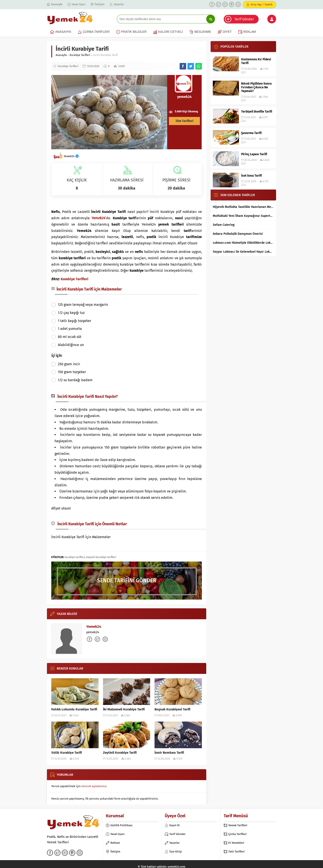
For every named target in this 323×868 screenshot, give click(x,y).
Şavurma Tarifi (251, 133)
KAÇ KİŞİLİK (77, 180)
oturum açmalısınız (94, 786)
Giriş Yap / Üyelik (262, 4)
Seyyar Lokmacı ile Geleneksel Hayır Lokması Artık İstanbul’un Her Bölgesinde (243, 252)
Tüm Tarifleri (184, 121)
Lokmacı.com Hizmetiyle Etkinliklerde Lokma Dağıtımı (243, 243)
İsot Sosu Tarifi (252, 176)
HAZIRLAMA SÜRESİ (127, 180)
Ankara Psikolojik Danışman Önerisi (238, 234)
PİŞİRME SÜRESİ (176, 180)
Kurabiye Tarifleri (80, 55)
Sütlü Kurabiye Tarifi (67, 753)
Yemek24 (71, 156)
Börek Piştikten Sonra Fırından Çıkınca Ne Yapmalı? (256, 87)
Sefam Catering (224, 225)
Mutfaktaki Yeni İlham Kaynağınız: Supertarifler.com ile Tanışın (243, 216)
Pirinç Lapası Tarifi (254, 154)
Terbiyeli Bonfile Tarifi (257, 112)
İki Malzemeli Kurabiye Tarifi (124, 709)
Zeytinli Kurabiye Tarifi (120, 753)
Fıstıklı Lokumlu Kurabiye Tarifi (74, 709)
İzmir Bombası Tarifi (169, 753)
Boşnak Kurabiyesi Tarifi (172, 709)
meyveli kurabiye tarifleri (101, 557)
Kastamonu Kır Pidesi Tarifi (256, 61)
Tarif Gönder (244, 19)
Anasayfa (61, 55)
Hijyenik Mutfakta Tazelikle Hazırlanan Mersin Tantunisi (243, 207)
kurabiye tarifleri (75, 557)
